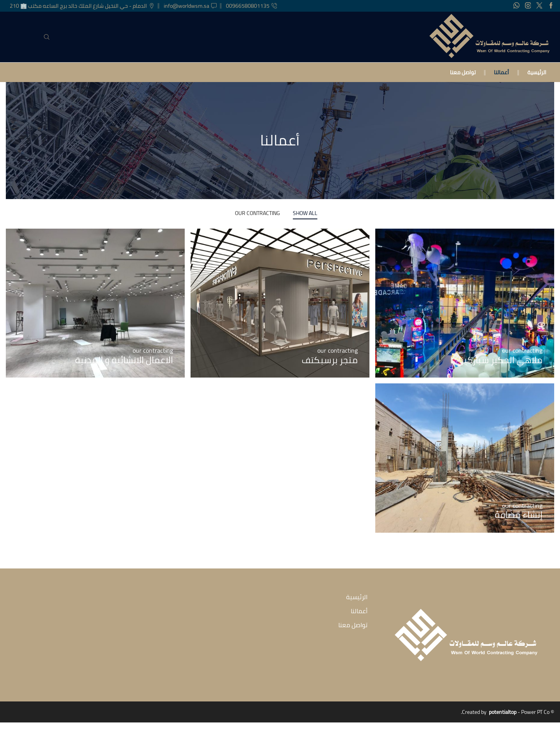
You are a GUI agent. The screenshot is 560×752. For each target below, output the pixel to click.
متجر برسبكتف (329, 360)
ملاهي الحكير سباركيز (500, 360)
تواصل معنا (463, 72)
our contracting (257, 213)
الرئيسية (537, 72)
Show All (305, 213)
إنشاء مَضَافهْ (518, 515)
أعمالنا (501, 72)
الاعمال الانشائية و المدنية (123, 360)
